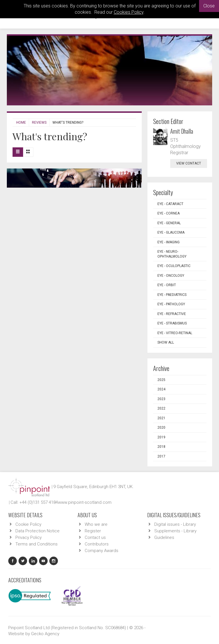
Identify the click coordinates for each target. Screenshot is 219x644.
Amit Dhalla (182, 131)
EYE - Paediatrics (172, 295)
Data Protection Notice (37, 531)
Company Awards (102, 551)
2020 (161, 428)
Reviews (39, 123)
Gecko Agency (45, 634)
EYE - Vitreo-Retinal (175, 333)
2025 (161, 380)
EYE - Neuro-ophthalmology (172, 254)
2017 (161, 456)
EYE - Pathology (171, 304)
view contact (189, 163)
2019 (161, 437)
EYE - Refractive (172, 314)
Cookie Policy (28, 524)
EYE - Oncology (171, 276)
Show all (166, 342)
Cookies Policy (129, 12)
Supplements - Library (175, 531)
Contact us (95, 537)
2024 (161, 389)
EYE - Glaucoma (171, 232)
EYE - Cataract (170, 204)
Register (93, 531)
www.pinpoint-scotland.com (85, 502)
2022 (161, 408)
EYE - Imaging (169, 242)
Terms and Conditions (36, 544)
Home (21, 123)
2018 (161, 447)
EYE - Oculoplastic (174, 266)
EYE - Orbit (167, 285)
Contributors (97, 544)
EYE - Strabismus (172, 323)
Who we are (96, 524)
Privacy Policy (29, 537)
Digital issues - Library (175, 524)
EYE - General (169, 223)
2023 (161, 399)
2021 (161, 418)
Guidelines (164, 537)
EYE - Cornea (169, 213)
